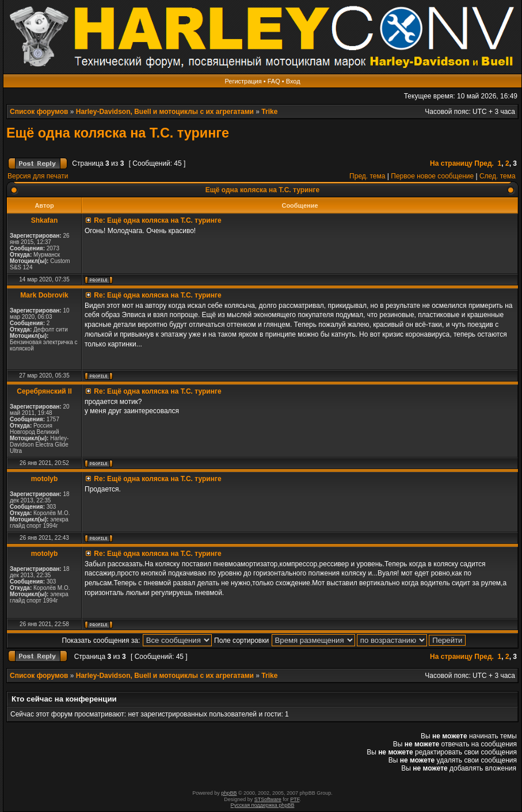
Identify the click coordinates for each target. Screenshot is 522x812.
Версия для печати (38, 176)
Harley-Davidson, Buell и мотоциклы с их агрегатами (165, 112)
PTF (295, 799)
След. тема (498, 176)
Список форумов (39, 112)
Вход (293, 81)
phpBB (229, 793)
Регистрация (243, 81)
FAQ (274, 81)
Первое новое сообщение (432, 176)
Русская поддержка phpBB (263, 805)
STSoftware (268, 799)
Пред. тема (367, 176)
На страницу (451, 163)
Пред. (484, 163)
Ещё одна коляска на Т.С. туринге (118, 133)
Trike (269, 112)
